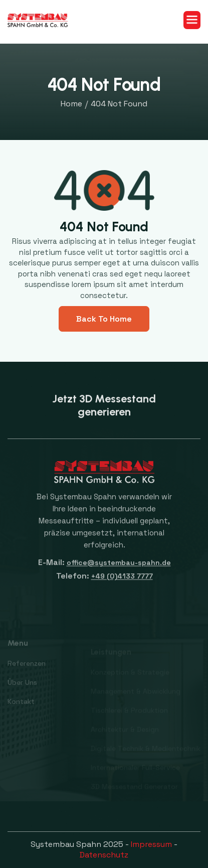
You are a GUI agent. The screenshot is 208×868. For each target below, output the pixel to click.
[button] (192, 20)
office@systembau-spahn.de (118, 566)
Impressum (151, 844)
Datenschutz (104, 855)
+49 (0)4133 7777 (122, 581)
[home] (38, 20)
